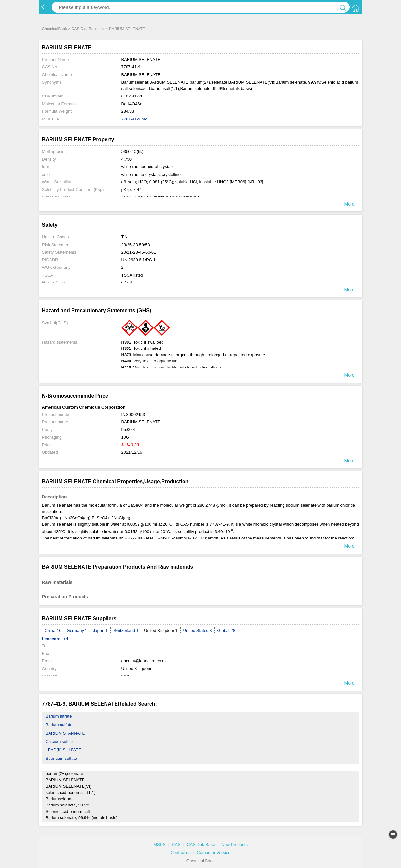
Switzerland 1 (126, 630)
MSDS (160, 845)
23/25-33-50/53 (136, 245)
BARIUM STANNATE (65, 733)
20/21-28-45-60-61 (139, 252)
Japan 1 (100, 630)
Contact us (181, 853)
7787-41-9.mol (135, 119)
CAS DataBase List (88, 29)
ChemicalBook (55, 29)
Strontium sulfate (61, 758)
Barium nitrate (59, 716)
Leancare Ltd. (56, 639)
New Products (234, 845)
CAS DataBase (201, 845)
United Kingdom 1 (161, 630)
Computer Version (214, 853)
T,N (125, 237)
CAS (176, 845)
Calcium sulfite (59, 742)
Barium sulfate (59, 725)
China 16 (53, 630)
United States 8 (198, 630)
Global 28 (226, 630)
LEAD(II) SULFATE (63, 750)
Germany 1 (77, 630)
